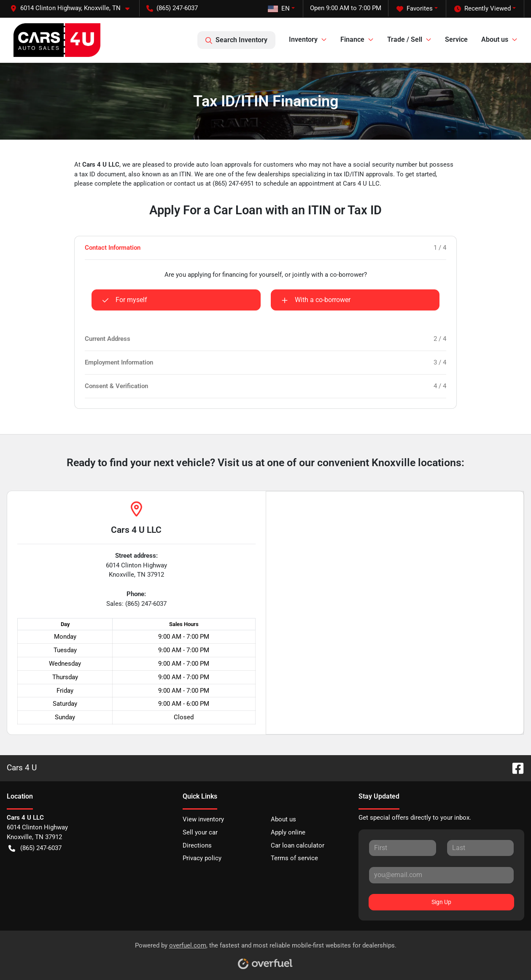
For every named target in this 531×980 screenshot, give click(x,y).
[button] (73, 8)
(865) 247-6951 (234, 184)
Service (456, 39)
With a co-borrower (316, 300)
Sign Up (441, 902)
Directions (197, 845)
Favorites (415, 9)
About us (283, 819)
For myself (125, 300)
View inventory (203, 819)
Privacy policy (202, 858)
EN (279, 8)
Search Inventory (236, 40)
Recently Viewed (482, 9)
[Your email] (441, 875)
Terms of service (294, 858)
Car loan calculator (298, 845)
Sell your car (200, 832)
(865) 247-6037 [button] (172, 8)
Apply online (288, 832)
